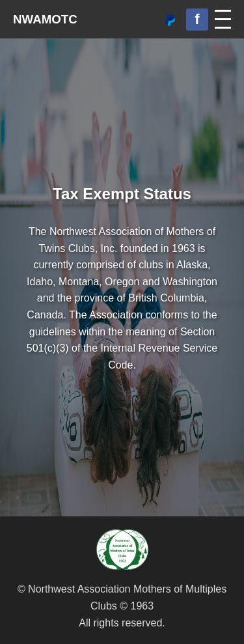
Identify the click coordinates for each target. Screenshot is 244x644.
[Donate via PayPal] (170, 20)
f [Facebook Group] (197, 19)
